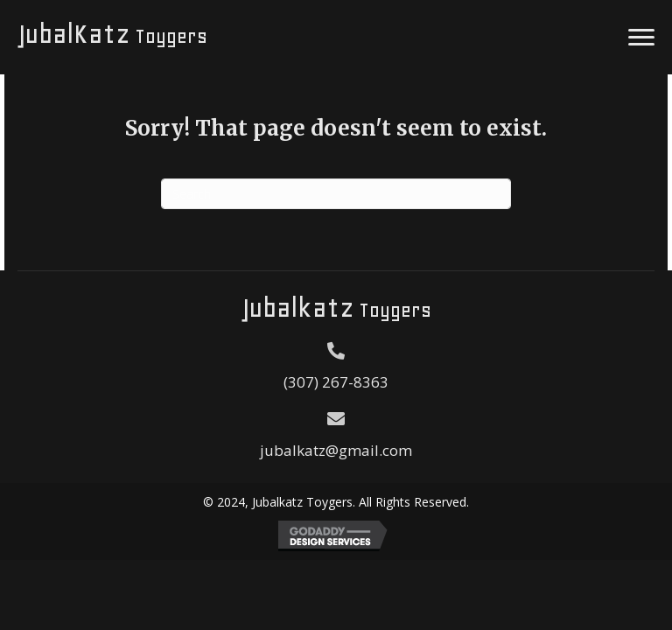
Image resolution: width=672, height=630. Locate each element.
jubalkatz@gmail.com (336, 450)
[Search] (336, 194)
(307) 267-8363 (336, 382)
